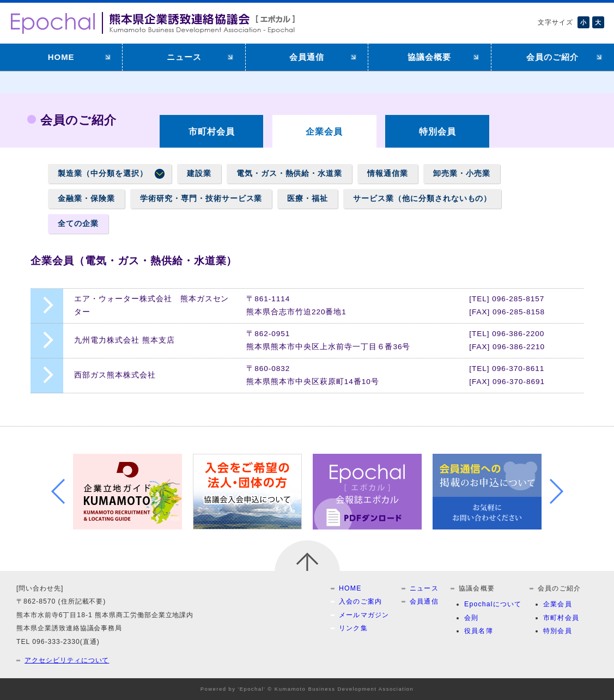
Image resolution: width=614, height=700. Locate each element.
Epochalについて (493, 604)
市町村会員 (212, 131)
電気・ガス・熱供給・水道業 (289, 174)
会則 (471, 618)
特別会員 (437, 131)
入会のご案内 (360, 601)
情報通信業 (388, 174)
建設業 (199, 174)
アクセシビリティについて (67, 660)
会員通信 (307, 57)
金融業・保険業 (86, 199)
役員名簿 (479, 631)
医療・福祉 (308, 199)
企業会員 (558, 604)
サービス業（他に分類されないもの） (422, 199)
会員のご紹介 (552, 57)
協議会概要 (429, 57)
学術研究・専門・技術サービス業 (201, 199)
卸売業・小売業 (462, 174)
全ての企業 (78, 224)
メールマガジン (364, 615)
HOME (61, 57)
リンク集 (353, 628)
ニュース (184, 57)
